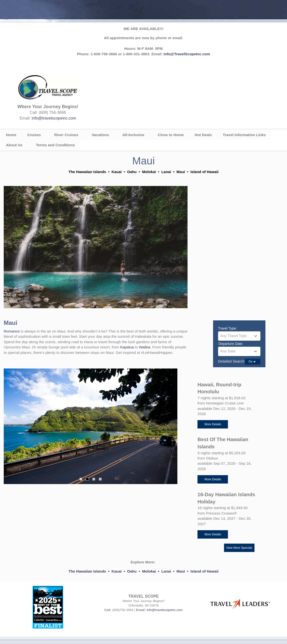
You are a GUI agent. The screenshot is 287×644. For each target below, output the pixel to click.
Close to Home (171, 135)
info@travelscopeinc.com (54, 118)
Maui (181, 571)
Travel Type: (227, 328)
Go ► (252, 362)
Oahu (132, 571)
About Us (14, 145)
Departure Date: (231, 344)
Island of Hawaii (205, 571)
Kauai (117, 571)
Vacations (100, 135)
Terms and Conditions (55, 145)
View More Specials (239, 548)
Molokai (149, 571)
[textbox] (239, 336)
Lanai (166, 571)
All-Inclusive (133, 135)
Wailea (144, 347)
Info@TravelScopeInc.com (187, 54)
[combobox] (239, 336)
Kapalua (127, 347)
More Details (213, 424)
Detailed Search (231, 361)
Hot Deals (203, 135)
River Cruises (66, 135)
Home (11, 135)
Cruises (34, 135)
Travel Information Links (244, 135)
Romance (12, 331)
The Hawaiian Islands (87, 571)
